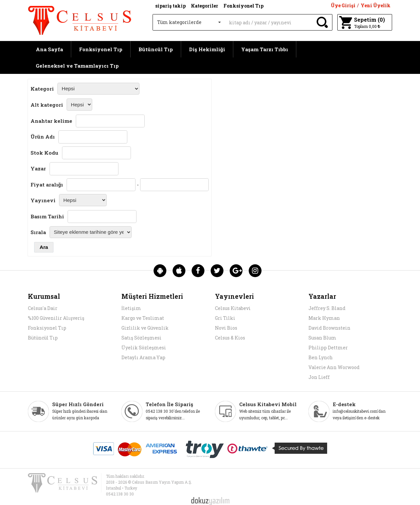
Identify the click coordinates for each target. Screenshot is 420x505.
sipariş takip (170, 6)
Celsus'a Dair (43, 308)
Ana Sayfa (49, 49)
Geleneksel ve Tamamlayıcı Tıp (77, 66)
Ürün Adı (43, 137)
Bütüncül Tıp (156, 49)
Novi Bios (226, 328)
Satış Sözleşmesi (141, 338)
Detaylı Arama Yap (143, 357)
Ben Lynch (321, 357)
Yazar (38, 168)
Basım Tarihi (47, 216)
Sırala (38, 232)
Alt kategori (47, 105)
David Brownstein (329, 328)
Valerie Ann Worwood (334, 367)
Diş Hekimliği (207, 49)
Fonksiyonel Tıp (101, 49)
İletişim (131, 308)
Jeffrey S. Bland (327, 308)
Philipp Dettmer (328, 348)
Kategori (42, 89)
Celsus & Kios (230, 338)
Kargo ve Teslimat (143, 318)
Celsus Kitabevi (233, 308)
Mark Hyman (324, 318)
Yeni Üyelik (376, 5)
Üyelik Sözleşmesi (144, 348)
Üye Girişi (343, 5)
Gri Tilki (225, 318)
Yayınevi (43, 200)
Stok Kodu (44, 153)
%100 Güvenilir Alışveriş (56, 318)
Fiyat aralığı (47, 185)
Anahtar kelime (51, 121)
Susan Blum (322, 338)
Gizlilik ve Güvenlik (145, 328)
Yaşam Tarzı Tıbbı (265, 49)
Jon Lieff (319, 377)
